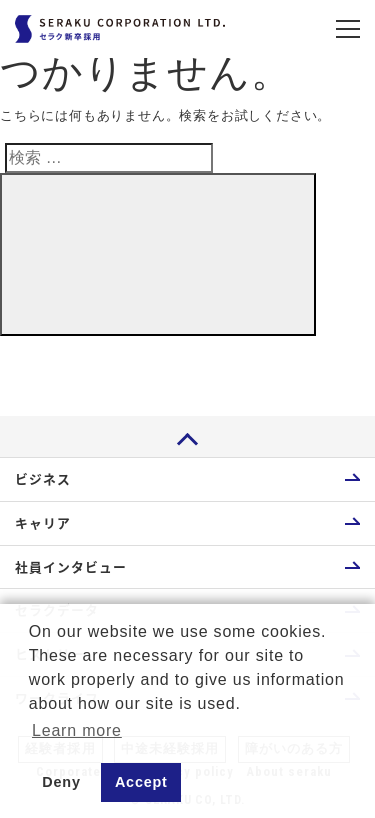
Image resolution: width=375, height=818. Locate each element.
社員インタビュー (71, 566)
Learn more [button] (77, 730)
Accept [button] (141, 782)
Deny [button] (61, 782)
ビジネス (43, 478)
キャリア (43, 522)
